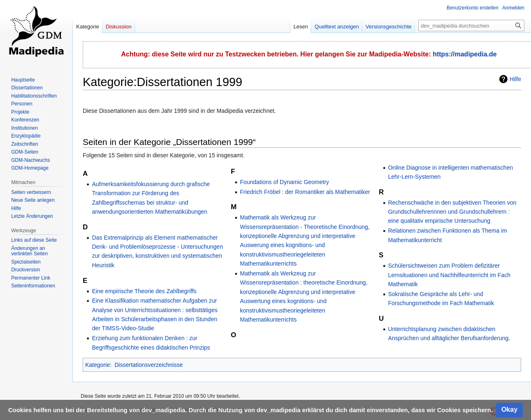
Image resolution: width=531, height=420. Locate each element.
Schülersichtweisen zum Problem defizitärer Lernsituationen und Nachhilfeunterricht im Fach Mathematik (449, 275)
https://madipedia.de (465, 54)
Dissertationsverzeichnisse (149, 365)
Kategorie (98, 365)
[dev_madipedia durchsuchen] (471, 26)
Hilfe (515, 79)
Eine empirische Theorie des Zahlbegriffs (144, 291)
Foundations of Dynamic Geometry (284, 182)
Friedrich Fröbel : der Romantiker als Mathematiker (305, 192)
